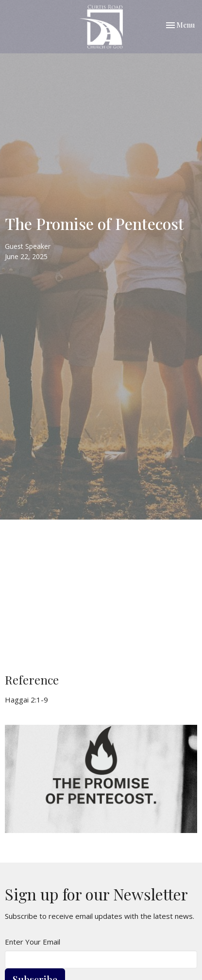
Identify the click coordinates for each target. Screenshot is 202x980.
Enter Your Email (33, 942)
